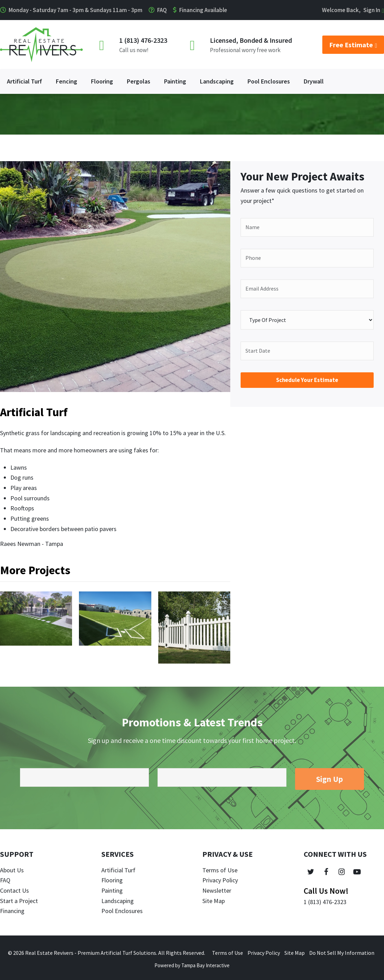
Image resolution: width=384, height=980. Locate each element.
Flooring (112, 880)
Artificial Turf (118, 870)
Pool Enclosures (122, 911)
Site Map (214, 901)
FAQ (162, 10)
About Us (12, 870)
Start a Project (19, 901)
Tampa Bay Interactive (205, 965)
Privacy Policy (220, 880)
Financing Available (203, 10)
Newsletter (217, 890)
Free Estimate (353, 45)
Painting (112, 890)
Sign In (372, 10)
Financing (12, 911)
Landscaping (118, 901)
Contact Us (14, 890)
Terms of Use (220, 870)
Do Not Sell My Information (342, 953)
